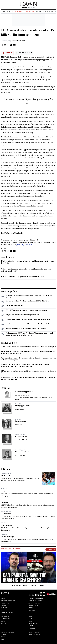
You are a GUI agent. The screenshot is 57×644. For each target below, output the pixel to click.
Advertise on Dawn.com (35, 603)
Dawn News (32, 628)
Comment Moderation (7, 612)
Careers (31, 608)
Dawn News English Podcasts (12, 549)
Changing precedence (23, 406)
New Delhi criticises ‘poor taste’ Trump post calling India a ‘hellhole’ (29, 324)
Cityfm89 (3, 634)
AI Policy (3, 605)
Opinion (45, 11)
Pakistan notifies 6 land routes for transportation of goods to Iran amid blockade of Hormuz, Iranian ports (28, 359)
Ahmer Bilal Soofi (20, 455)
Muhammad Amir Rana (22, 395)
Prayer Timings (5, 616)
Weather (3, 621)
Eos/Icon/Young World (7, 632)
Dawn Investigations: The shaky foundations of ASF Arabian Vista (28, 319)
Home (3, 11)
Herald (3, 637)
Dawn (30, 616)
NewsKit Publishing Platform (35, 634)
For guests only (21, 421)
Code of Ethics (5, 603)
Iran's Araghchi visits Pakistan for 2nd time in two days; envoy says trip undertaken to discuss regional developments (25, 365)
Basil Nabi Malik (20, 409)
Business (52, 11)
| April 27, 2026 (29, 7)
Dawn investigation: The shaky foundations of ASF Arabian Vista (27, 301)
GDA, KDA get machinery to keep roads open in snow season (26, 310)
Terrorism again (6, 525)
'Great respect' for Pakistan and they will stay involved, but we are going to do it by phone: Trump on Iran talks (28, 352)
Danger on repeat (7, 491)
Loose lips (4, 502)
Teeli (2, 639)
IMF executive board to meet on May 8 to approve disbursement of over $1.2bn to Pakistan (28, 372)
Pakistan (39, 11)
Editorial (6, 469)
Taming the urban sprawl (14, 306)
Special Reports (33, 623)
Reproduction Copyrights (36, 601)
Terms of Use (5, 608)
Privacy (3, 610)
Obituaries (32, 610)
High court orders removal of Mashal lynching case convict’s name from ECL (27, 262)
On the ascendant (21, 436)
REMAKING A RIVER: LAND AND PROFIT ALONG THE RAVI (26, 328)
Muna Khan (19, 425)
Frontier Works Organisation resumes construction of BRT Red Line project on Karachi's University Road (28, 378)
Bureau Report (6, 41)
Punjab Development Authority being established (22, 315)
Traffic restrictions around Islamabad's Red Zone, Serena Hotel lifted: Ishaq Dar (28, 347)
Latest (8, 11)
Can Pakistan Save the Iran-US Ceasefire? (29, 585)
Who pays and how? (22, 452)
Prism (30, 619)
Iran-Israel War (30, 11)
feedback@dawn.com (24, 245)
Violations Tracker (18, 11)
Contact (3, 598)
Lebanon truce (6, 514)
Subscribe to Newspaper (36, 598)
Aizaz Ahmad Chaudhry (22, 440)
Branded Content (34, 605)
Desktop (3, 623)
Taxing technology (7, 537)
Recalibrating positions (24, 392)
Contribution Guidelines (8, 601)
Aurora (31, 626)
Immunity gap (6, 475)
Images (31, 621)
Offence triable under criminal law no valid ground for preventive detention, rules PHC (27, 270)
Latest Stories (9, 343)
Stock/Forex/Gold (6, 619)
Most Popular (9, 291)
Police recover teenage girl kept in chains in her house (23, 277)
